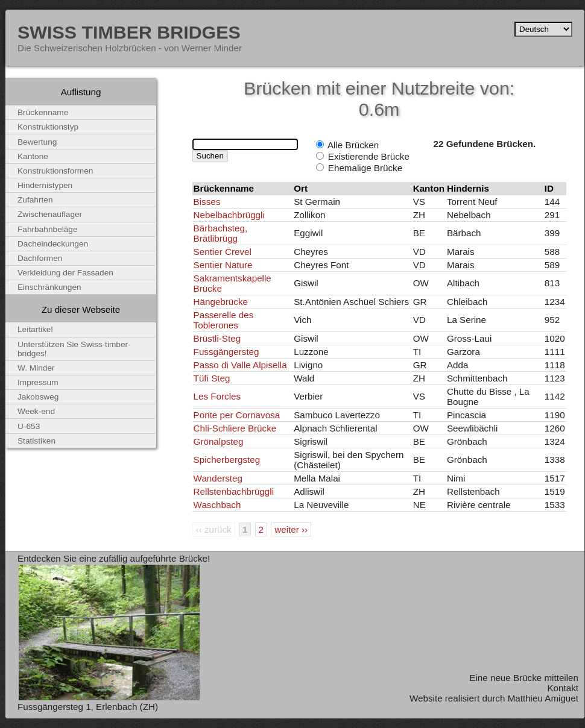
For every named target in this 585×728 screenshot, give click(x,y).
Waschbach (217, 505)
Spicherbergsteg (227, 460)
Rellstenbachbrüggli (234, 491)
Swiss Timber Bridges (129, 32)
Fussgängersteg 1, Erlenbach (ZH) (88, 707)
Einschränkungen (49, 287)
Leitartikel (35, 329)
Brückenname (43, 112)
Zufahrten (35, 200)
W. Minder (36, 368)
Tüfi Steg (212, 378)
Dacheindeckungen (53, 244)
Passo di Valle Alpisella (240, 365)
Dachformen (40, 258)
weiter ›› (291, 529)
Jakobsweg (38, 397)
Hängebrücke (221, 302)
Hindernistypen (45, 185)
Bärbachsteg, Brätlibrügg (221, 233)
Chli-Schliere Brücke (235, 428)
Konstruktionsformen (55, 171)
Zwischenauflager (50, 214)
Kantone (33, 156)
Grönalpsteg (219, 441)
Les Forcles (217, 396)
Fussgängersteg (226, 352)
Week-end (36, 411)
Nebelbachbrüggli (229, 215)
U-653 (29, 426)
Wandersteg (218, 478)
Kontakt (563, 688)
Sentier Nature (223, 265)
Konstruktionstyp (48, 127)
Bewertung (37, 142)
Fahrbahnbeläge (48, 229)
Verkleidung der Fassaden (65, 273)
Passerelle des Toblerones (224, 320)
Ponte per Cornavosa (237, 415)
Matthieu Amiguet (543, 698)
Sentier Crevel (223, 252)
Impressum (38, 382)
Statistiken (36, 441)
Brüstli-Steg (217, 338)
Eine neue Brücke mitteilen (524, 678)
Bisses (207, 202)
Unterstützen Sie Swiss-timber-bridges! (74, 349)
